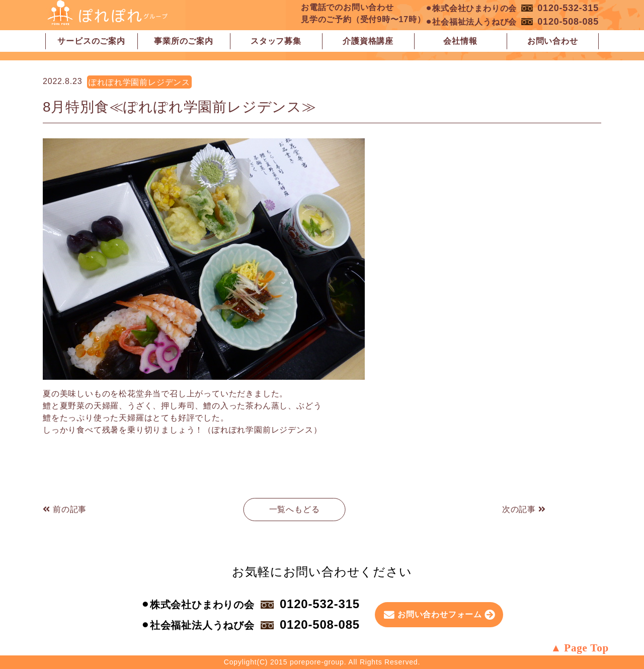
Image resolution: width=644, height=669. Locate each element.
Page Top (586, 648)
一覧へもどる (295, 509)
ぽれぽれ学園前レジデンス (139, 82)
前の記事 (65, 509)
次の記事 (524, 509)
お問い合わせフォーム (440, 614)
